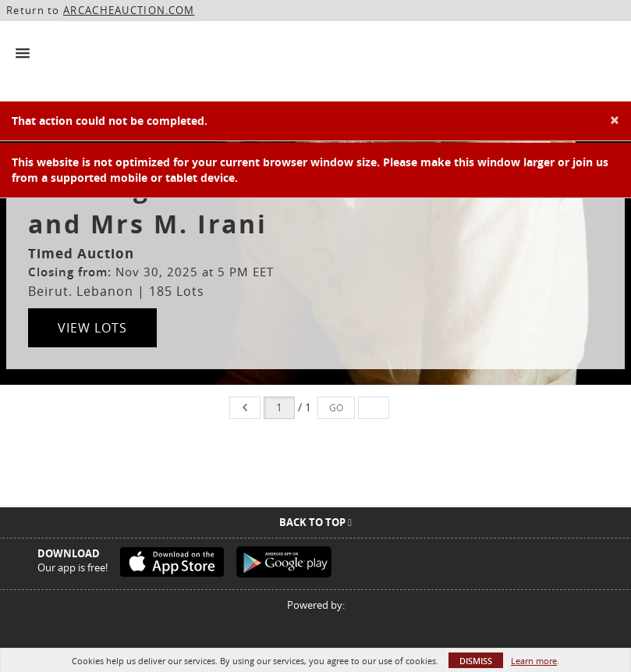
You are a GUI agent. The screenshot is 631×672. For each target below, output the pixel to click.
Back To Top (315, 522)
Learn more (534, 661)
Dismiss (476, 661)
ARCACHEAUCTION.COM (129, 10)
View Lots (92, 328)
